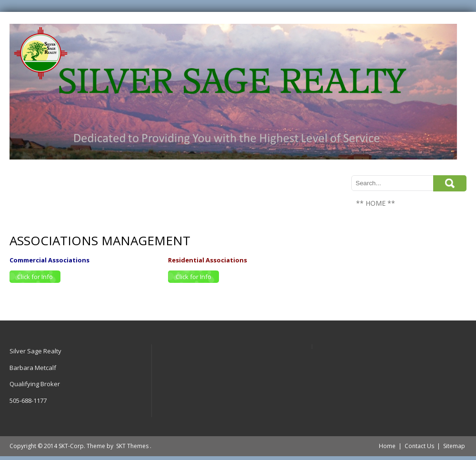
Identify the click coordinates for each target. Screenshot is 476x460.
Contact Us (419, 446)
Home (387, 446)
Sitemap (454, 446)
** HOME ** (376, 203)
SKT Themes (132, 446)
